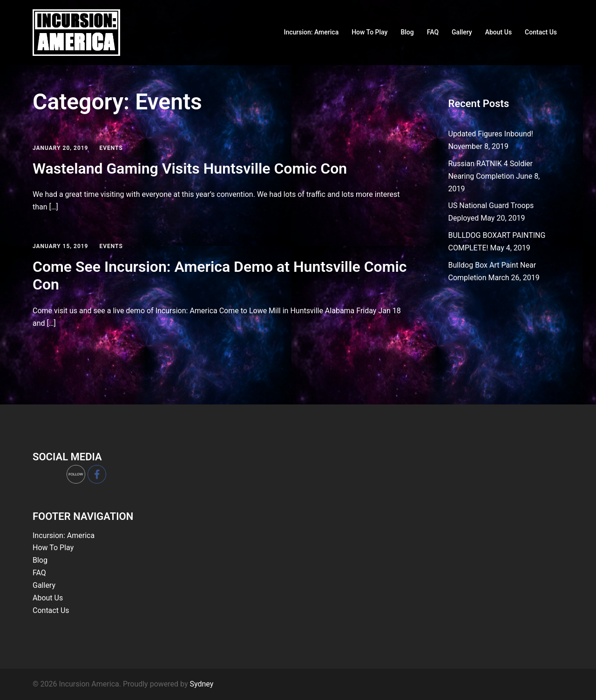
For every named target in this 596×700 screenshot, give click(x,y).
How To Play (369, 32)
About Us (498, 32)
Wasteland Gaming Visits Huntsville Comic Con (190, 168)
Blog (407, 32)
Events (111, 148)
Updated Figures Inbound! (491, 134)
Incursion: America (311, 32)
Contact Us (541, 32)
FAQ (433, 32)
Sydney (201, 684)
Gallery (462, 32)
